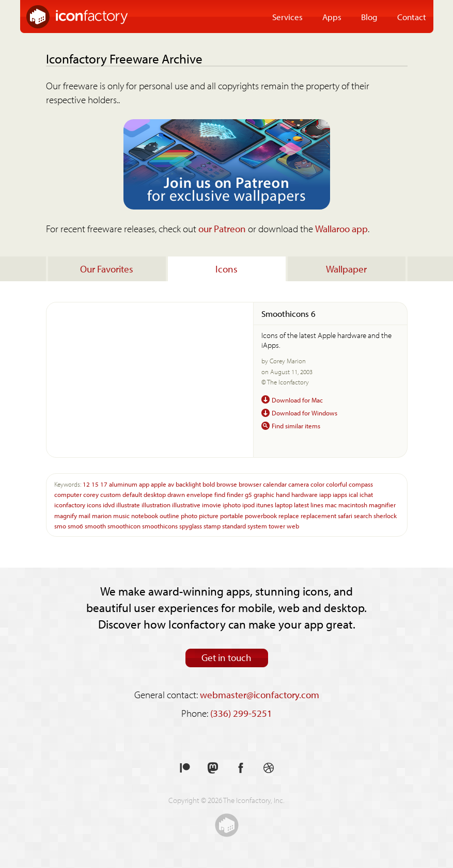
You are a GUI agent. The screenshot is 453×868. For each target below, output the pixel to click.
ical (353, 494)
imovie (212, 504)
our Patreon (222, 229)
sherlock (385, 515)
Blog (369, 17)
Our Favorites (107, 269)
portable (232, 515)
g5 (248, 494)
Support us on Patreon (185, 768)
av (171, 484)
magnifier (382, 504)
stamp (212, 526)
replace (289, 515)
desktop (155, 494)
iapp (325, 494)
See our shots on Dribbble (269, 768)
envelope (200, 494)
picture (209, 515)
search (363, 515)
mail (84, 515)
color (317, 484)
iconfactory (70, 504)
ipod (248, 504)
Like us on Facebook (241, 768)
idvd (109, 504)
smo (60, 526)
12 (86, 484)
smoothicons (160, 526)
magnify (66, 515)
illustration (156, 504)
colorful (337, 484)
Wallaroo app (341, 229)
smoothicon (124, 526)
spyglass (191, 526)
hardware (304, 494)
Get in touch (226, 657)
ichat (366, 494)
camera (299, 484)
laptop (284, 504)
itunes (265, 504)
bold (209, 484)
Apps (332, 17)
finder (235, 494)
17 (104, 484)
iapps (340, 494)
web (293, 526)
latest (301, 504)
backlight (188, 484)
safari (345, 515)
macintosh (353, 504)
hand (283, 494)
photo (189, 515)
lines (317, 504)
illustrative (186, 504)
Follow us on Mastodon (213, 768)
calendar (275, 484)
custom (111, 494)
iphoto (232, 504)
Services (287, 17)
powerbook (261, 515)
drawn (176, 494)
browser (250, 484)
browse (227, 484)
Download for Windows (304, 413)
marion (102, 515)
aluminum (123, 484)
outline (169, 515)
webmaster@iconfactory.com (260, 695)
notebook (145, 515)
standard (234, 526)
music (121, 515)
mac (331, 504)
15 (95, 484)
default (132, 494)
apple (159, 484)
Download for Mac (297, 400)
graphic (264, 494)
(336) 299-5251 (241, 713)
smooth (95, 526)
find (220, 494)
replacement (318, 515)
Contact (412, 17)
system (257, 526)
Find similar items (296, 425)
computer (68, 494)
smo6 (75, 526)
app (144, 484)
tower (277, 526)
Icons (226, 269)
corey (91, 494)
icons (94, 504)
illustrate (128, 504)
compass (361, 484)
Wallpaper (346, 269)
